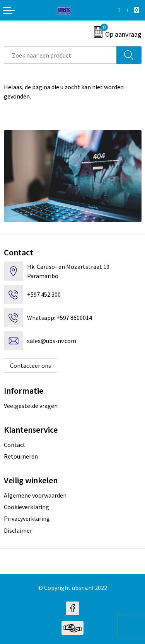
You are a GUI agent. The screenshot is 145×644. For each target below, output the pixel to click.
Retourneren (21, 456)
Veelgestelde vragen (31, 406)
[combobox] (60, 55)
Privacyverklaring (27, 518)
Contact (15, 445)
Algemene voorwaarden (35, 495)
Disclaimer (18, 530)
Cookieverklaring (26, 507)
